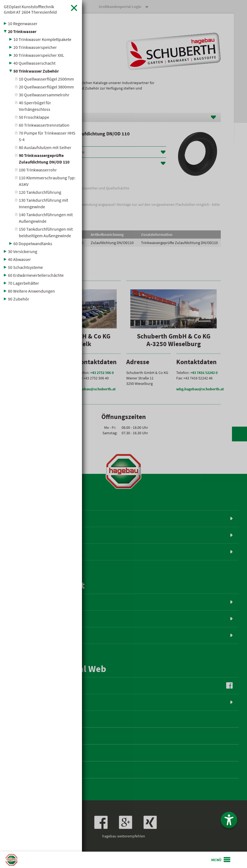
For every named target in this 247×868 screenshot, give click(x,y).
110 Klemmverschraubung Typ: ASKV (47, 181)
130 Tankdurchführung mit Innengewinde (43, 203)
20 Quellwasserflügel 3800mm (46, 87)
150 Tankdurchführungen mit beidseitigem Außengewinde (46, 232)
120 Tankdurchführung (40, 192)
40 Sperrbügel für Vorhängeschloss (35, 106)
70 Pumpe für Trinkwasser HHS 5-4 (47, 136)
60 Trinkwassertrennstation (44, 125)
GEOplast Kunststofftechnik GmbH (30, 9)
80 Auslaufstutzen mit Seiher (45, 147)
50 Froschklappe (34, 117)
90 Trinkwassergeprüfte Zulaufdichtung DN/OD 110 (44, 159)
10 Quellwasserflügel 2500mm (46, 79)
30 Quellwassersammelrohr (44, 95)
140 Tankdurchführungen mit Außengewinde (46, 218)
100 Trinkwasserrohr (38, 170)
